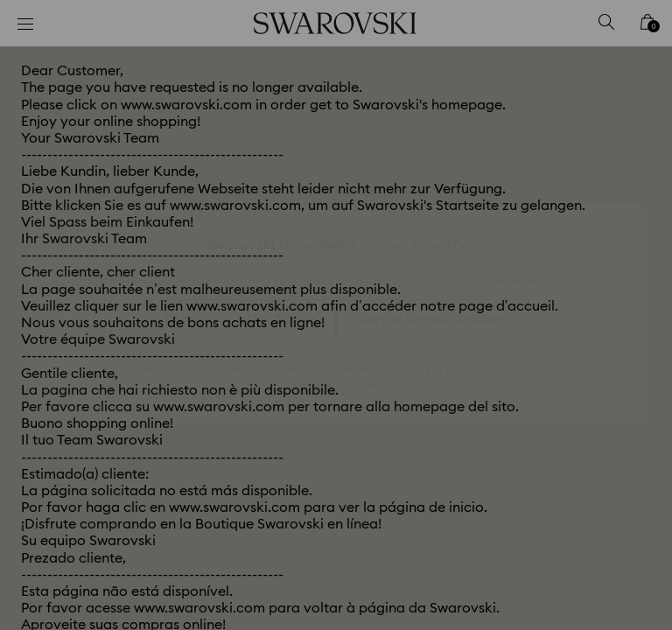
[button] (624, 213)
